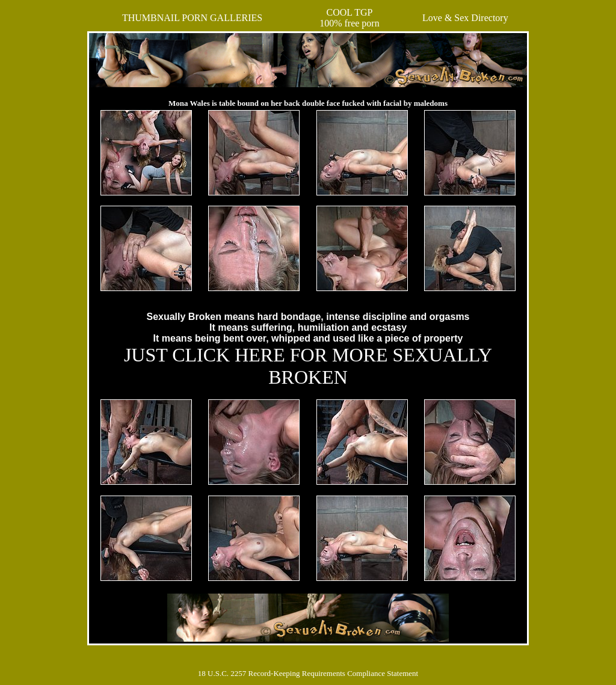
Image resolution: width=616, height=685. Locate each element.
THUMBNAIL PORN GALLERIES (192, 18)
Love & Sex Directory (465, 18)
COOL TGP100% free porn (350, 18)
